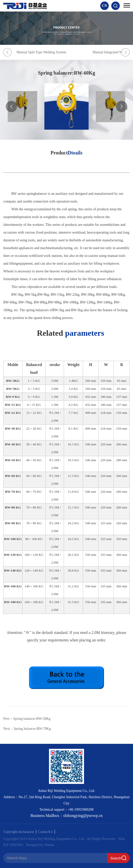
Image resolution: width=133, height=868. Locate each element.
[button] (122, 107)
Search (116, 858)
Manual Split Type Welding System (52, 52)
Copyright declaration (20, 832)
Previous (7, 52)
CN (104, 6)
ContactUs (46, 832)
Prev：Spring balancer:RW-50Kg (27, 719)
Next (125, 52)
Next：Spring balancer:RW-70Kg (27, 729)
